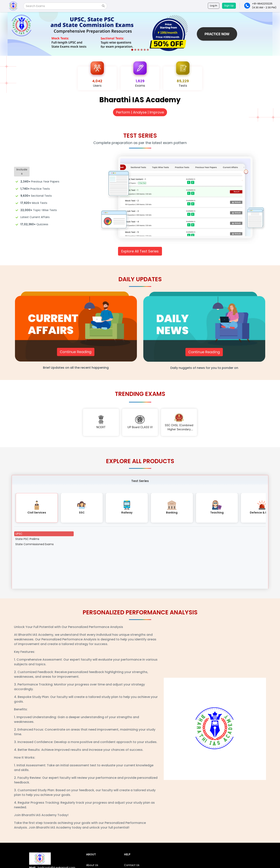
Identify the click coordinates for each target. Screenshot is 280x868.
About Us (92, 865)
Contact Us (132, 865)
